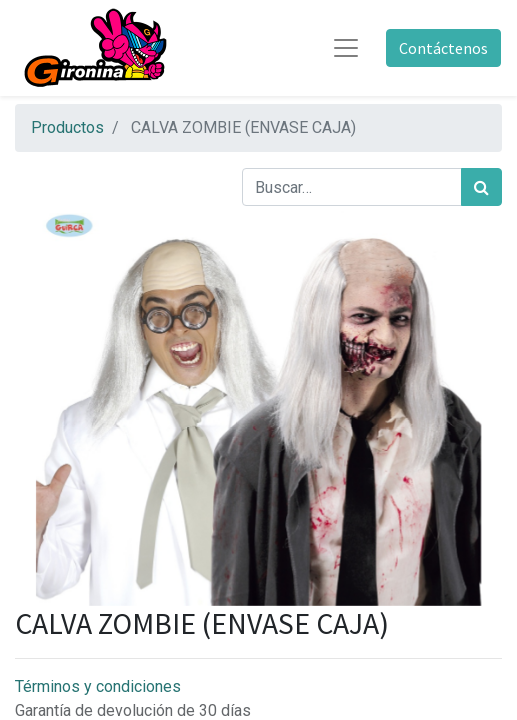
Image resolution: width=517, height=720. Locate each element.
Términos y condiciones (98, 686)
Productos (67, 127)
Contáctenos (443, 48)
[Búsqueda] (481, 187)
